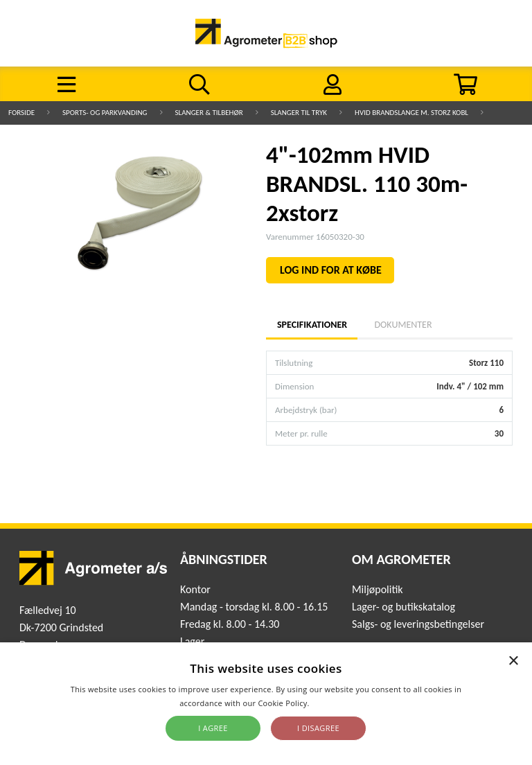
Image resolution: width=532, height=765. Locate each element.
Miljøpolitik (378, 589)
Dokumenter (403, 325)
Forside (21, 113)
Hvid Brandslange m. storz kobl (411, 113)
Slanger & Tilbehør (209, 113)
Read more (332, 703)
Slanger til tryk (299, 113)
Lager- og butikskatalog (404, 607)
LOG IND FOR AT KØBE (331, 270)
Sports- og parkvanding (105, 113)
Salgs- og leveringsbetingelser (418, 624)
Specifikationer (312, 325)
